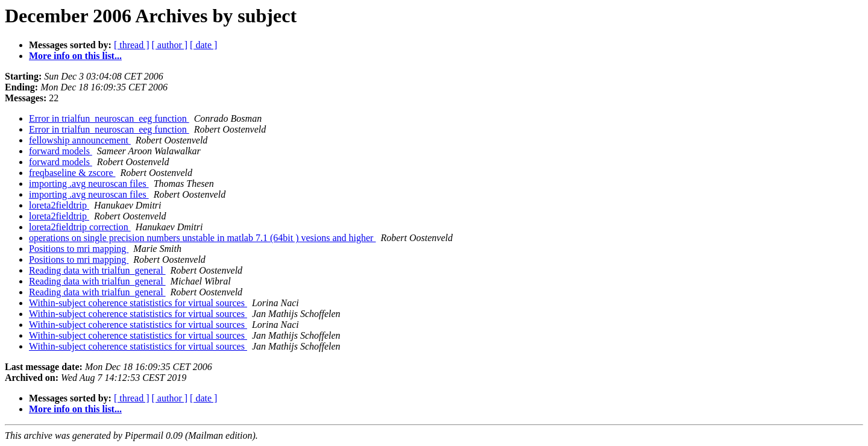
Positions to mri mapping (79, 249)
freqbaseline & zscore (72, 173)
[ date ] (203, 45)
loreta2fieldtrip (59, 205)
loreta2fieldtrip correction (80, 227)
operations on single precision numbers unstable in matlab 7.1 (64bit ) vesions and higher (202, 238)
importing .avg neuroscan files (89, 184)
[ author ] (170, 45)
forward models (61, 151)
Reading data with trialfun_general (97, 270)
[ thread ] (132, 45)
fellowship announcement (80, 140)
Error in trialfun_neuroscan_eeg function (109, 118)
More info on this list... (75, 56)
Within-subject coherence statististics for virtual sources (138, 303)
